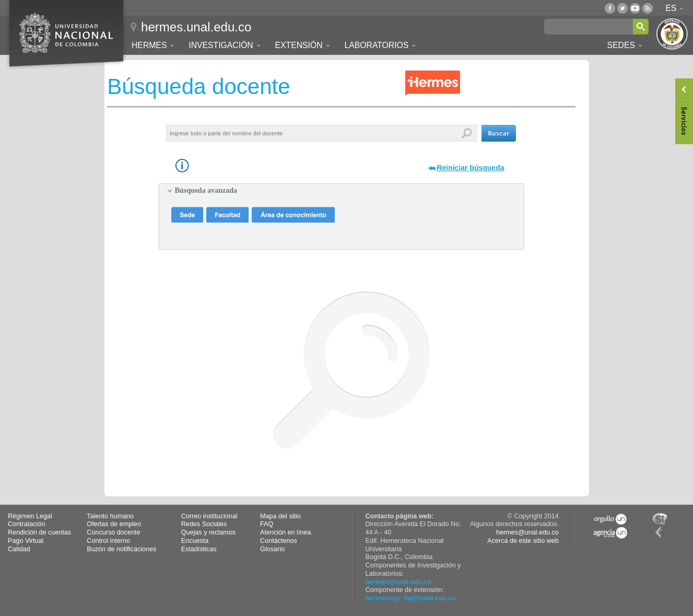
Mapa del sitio (280, 516)
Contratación (26, 524)
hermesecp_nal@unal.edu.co (411, 598)
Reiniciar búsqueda (470, 168)
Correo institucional (209, 516)
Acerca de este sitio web (523, 541)
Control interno (108, 541)
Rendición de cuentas (39, 532)
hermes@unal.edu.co (399, 582)
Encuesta (195, 541)
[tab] (342, 191)
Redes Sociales (204, 524)
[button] (499, 133)
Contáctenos (279, 541)
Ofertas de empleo (114, 524)
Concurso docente (113, 532)
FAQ (267, 524)
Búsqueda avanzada (206, 190)
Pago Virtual (26, 541)
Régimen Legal (30, 516)
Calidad (19, 549)
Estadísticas (199, 549)
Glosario (272, 549)
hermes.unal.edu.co (196, 27)
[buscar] (588, 27)
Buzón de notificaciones (121, 549)
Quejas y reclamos (208, 532)
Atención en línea (285, 532)
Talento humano (110, 516)
